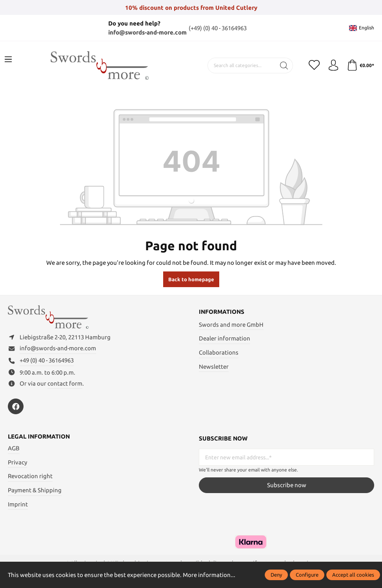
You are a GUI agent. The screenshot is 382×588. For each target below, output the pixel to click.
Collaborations (219, 352)
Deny (276, 575)
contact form (65, 385)
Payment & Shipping (35, 492)
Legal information (39, 439)
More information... (209, 575)
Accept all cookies (353, 575)
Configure (307, 575)
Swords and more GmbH (231, 324)
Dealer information (225, 338)
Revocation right (30, 478)
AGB (14, 450)
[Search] (282, 66)
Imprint (18, 506)
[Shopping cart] (360, 66)
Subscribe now (287, 487)
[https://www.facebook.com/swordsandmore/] (16, 408)
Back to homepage (191, 279)
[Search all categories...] (240, 66)
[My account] (332, 66)
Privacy (17, 464)
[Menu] (8, 59)
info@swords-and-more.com (147, 32)
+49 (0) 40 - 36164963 (47, 362)
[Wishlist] (313, 66)
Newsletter (214, 366)
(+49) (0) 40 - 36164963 (218, 28)
